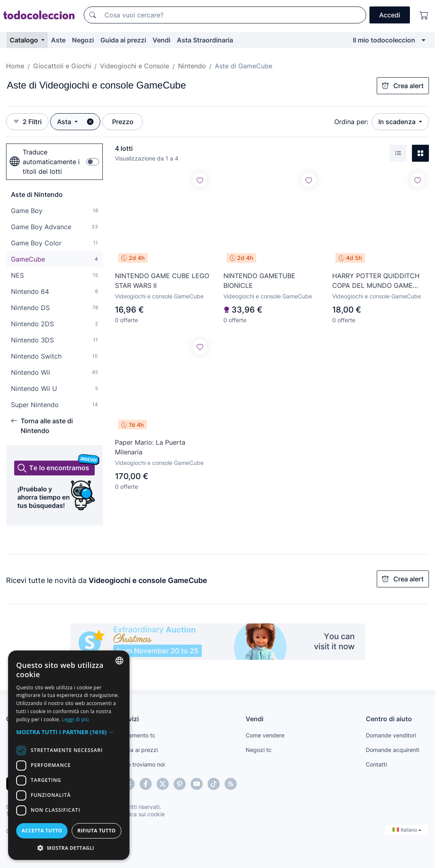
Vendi (161, 40)
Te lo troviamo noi (141, 764)
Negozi (83, 40)
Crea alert (403, 86)
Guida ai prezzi (123, 40)
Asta (65, 122)
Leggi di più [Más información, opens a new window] (75, 719)
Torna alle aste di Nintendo (42, 426)
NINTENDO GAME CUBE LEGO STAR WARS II (162, 281)
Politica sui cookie (141, 814)
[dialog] (69, 755)
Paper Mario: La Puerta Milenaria (150, 447)
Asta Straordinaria (205, 40)
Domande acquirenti (393, 750)
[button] (69, 732)
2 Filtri (27, 122)
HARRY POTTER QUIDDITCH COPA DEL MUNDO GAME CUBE (376, 281)
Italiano (407, 830)
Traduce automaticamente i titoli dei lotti (45, 162)
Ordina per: (351, 122)
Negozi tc (259, 750)
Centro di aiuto (389, 719)
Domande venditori (391, 735)
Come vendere (265, 735)
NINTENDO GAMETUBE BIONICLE (259, 281)
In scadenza (398, 122)
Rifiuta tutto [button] (97, 831)
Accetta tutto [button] (42, 831)
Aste (58, 40)
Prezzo (123, 122)
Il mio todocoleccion (384, 40)
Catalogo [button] (25, 40)
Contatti (376, 764)
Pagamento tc (137, 735)
